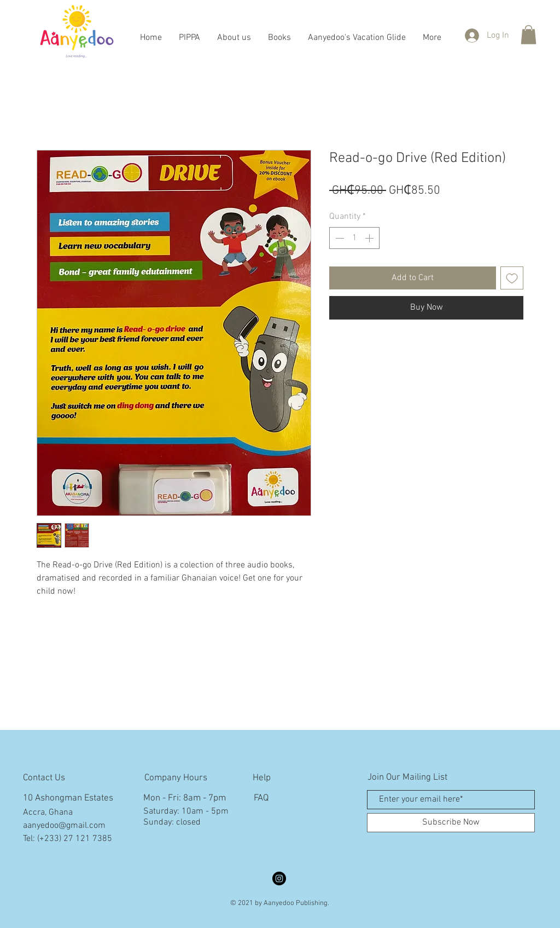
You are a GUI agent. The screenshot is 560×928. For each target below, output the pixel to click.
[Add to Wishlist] (512, 278)
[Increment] (370, 238)
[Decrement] (339, 238)
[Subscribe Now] (451, 823)
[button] (529, 35)
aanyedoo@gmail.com (64, 826)
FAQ (261, 798)
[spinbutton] (354, 238)
